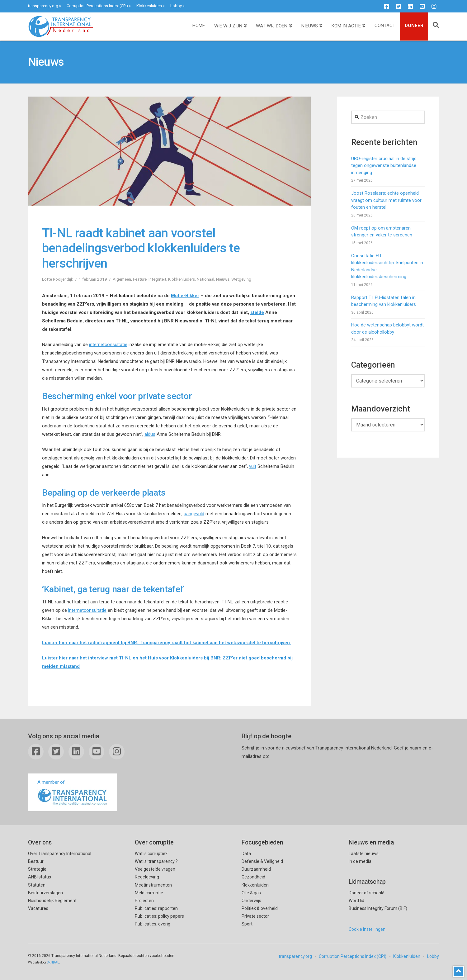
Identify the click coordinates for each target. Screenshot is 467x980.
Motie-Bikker (185, 296)
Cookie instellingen (367, 929)
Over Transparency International (60, 854)
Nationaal (205, 279)
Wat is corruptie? (151, 854)
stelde (257, 312)
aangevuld (194, 514)
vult (253, 466)
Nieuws (223, 279)
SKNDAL (53, 962)
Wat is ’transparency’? (156, 861)
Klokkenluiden (149, 6)
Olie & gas (251, 893)
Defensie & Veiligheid (262, 861)
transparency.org (43, 6)
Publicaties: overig (153, 924)
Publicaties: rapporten (156, 908)
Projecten (144, 901)
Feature (140, 279)
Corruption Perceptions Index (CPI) (97, 6)
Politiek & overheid (260, 908)
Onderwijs (251, 901)
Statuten (37, 885)
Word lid (356, 901)
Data (246, 854)
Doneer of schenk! (366, 893)
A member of (73, 793)
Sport (247, 924)
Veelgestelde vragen (155, 869)
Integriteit (157, 279)
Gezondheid (253, 877)
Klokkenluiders (182, 279)
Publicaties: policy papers (159, 916)
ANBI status (40, 877)
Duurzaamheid (256, 869)
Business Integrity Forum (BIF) (378, 908)
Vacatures (38, 908)
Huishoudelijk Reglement (52, 901)
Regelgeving (147, 877)
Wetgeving (241, 279)
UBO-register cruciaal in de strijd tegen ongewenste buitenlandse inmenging (384, 166)
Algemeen (122, 279)
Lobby (176, 6)
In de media (360, 861)
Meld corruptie (149, 893)
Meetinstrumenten (153, 885)
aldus (150, 434)
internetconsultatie (108, 345)
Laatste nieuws (364, 854)
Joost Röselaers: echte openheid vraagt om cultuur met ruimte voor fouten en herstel (386, 200)
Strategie (37, 869)
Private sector (255, 916)
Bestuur (36, 861)
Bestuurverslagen (45, 893)
